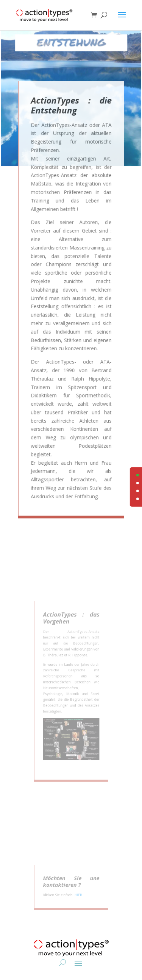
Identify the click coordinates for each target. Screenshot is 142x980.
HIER (77, 895)
